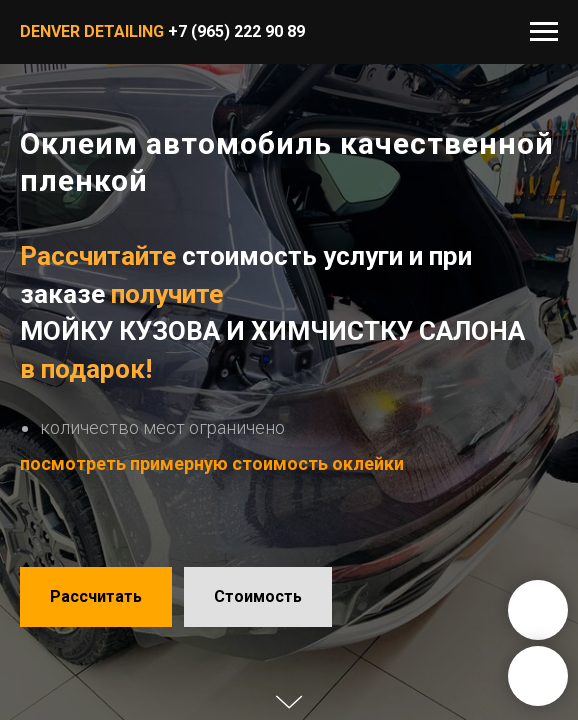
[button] (96, 597)
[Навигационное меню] (544, 32)
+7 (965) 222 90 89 (236, 31)
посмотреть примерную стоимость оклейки (212, 463)
